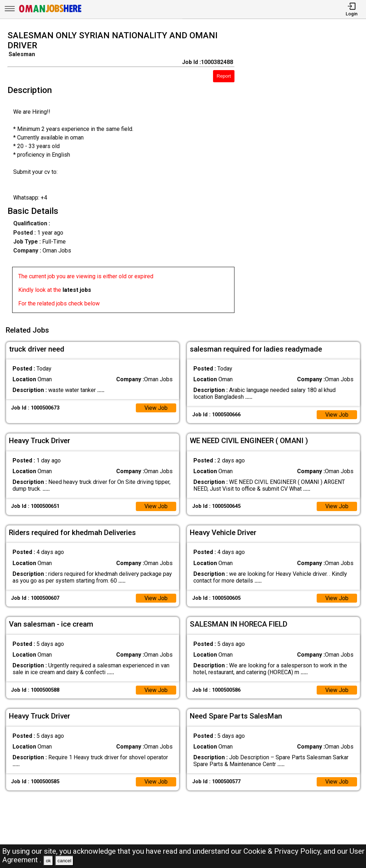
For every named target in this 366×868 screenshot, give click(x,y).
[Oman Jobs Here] (50, 12)
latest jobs (77, 290)
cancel (65, 861)
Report (224, 76)
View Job (156, 407)
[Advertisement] (305, 174)
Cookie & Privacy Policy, (283, 851)
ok (48, 861)
